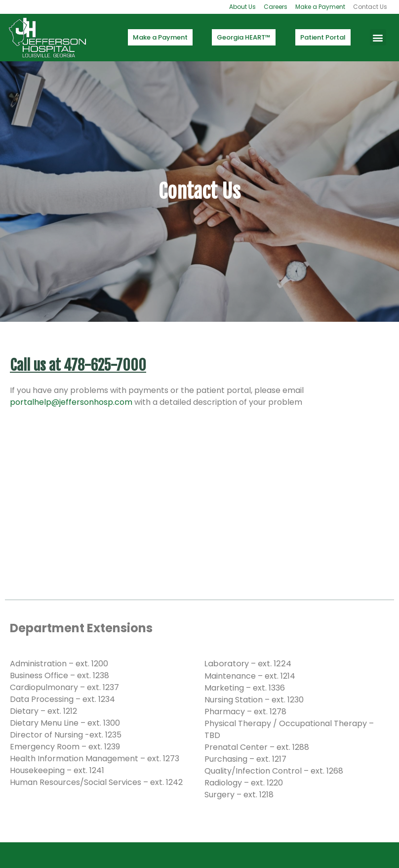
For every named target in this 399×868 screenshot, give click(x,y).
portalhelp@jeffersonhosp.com (71, 402)
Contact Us (370, 7)
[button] (378, 37)
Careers (276, 7)
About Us (242, 7)
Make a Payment (320, 7)
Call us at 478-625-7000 (78, 365)
